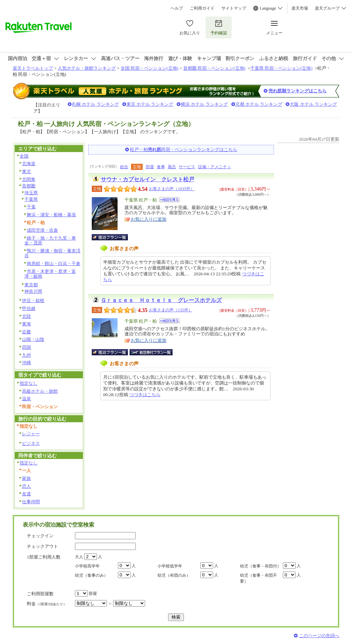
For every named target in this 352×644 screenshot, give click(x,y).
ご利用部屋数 (40, 594)
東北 (26, 171)
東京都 (31, 285)
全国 (24, 156)
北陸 (26, 316)
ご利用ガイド (202, 8)
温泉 (26, 399)
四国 (26, 347)
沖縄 (26, 363)
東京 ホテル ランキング (150, 104)
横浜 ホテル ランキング (204, 104)
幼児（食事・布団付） (261, 566)
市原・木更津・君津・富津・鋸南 (50, 274)
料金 (47, 604)
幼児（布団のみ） (174, 575)
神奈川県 (33, 291)
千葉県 (31, 199)
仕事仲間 (31, 502)
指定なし (29, 383)
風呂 (172, 167)
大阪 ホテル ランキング (313, 104)
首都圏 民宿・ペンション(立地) (214, 68)
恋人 (26, 486)
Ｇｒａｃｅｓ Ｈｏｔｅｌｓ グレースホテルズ (161, 300)
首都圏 (29, 186)
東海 (26, 324)
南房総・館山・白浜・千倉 (54, 263)
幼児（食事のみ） (91, 575)
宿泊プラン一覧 (113, 237)
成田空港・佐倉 (42, 230)
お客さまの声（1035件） (172, 189)
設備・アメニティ (214, 167)
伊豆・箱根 (33, 301)
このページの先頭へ (319, 636)
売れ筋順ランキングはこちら (298, 91)
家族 (26, 478)
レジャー (31, 434)
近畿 (26, 332)
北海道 (29, 164)
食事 (161, 167)
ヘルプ (177, 8)
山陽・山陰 (33, 339)
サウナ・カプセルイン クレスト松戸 (147, 179)
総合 (124, 167)
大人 (79, 557)
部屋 (150, 167)
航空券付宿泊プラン (151, 352)
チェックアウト (42, 546)
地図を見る (169, 200)
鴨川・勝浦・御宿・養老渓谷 (52, 253)
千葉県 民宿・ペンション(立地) (281, 68)
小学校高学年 (87, 566)
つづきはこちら (145, 395)
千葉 (31, 207)
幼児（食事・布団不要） (258, 578)
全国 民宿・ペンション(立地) (150, 68)
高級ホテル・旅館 (40, 391)
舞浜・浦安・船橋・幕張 (51, 215)
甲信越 (29, 308)
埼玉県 (31, 193)
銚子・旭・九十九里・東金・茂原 (50, 241)
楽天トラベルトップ (33, 68)
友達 (26, 494)
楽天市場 (300, 8)
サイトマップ (234, 8)
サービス (187, 167)
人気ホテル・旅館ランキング (87, 68)
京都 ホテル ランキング (259, 104)
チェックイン (40, 536)
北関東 (29, 179)
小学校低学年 (170, 566)
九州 (26, 355)
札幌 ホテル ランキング (95, 104)
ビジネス (31, 443)
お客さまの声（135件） (171, 310)
